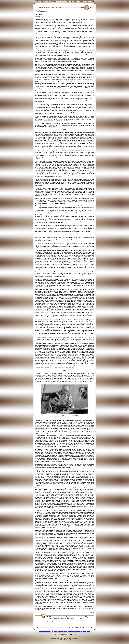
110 (82, 7)
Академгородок (49, 631)
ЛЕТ (91, 7)
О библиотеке (42, 631)
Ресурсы (65, 631)
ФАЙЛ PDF (81, 627)
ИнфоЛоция (84, 631)
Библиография (71, 631)
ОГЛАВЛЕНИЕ (73, 627)
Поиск (89, 631)
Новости (56, 631)
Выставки (60, 631)
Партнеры (78, 631)
